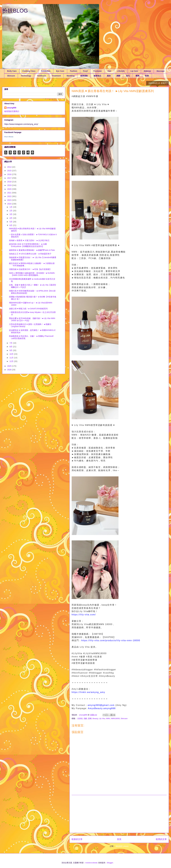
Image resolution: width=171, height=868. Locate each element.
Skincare (11, 76)
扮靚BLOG (15, 11)
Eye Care (60, 71)
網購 (118, 76)
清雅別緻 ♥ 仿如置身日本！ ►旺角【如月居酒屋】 (30, 269)
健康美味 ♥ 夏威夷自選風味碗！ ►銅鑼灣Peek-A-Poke (32, 250)
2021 (10, 193)
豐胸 (137, 76)
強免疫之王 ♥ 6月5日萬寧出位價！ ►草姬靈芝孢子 (30, 254)
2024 (10, 204)
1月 (11, 207)
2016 (10, 174)
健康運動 (84, 76)
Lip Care (134, 71)
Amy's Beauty (9, 137)
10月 (12, 354)
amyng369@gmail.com (101, 705)
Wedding (70, 76)
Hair (109, 71)
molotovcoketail (91, 863)
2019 (10, 185)
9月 (11, 350)
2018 (10, 182)
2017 (10, 178)
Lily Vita (102, 718)
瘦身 (109, 76)
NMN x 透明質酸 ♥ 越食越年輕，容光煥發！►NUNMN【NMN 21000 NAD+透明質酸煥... (32, 274)
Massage (161, 71)
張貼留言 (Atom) (122, 846)
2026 (10, 370)
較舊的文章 (161, 839)
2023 (10, 200)
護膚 (90, 718)
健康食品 (97, 76)
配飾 (147, 76)
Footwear (98, 71)
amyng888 (12, 108)
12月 (12, 361)
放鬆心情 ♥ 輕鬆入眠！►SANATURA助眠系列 (28, 309)
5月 (11, 222)
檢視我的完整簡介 (12, 111)
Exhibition (46, 71)
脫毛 (128, 76)
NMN (108, 718)
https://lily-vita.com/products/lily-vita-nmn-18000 (111, 640)
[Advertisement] (119, 814)
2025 (10, 366)
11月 (12, 358)
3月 (11, 214)
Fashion (74, 71)
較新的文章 (77, 839)
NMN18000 (115, 718)
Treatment (56, 76)
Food (85, 71)
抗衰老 (80, 718)
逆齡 (85, 718)
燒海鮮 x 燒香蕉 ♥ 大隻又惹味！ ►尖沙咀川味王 (29, 240)
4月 (11, 218)
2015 (10, 171)
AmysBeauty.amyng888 (102, 708)
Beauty (95, 718)
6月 (11, 225)
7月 (11, 343)
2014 (10, 167)
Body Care (12, 71)
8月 (11, 347)
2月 (11, 211)
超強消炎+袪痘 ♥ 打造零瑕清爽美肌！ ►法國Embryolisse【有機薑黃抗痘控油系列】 (28, 245)
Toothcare (42, 76)
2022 (10, 196)
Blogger (110, 863)
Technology (26, 76)
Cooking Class (29, 71)
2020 (10, 189)
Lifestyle (121, 71)
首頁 (119, 839)
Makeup (147, 71)
